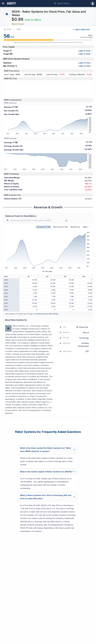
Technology (84, 338)
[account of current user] (3, 3)
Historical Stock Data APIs (47, 314)
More (87, 227)
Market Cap (75, 227)
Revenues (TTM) (43, 227)
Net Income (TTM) (60, 227)
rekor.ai (86, 332)
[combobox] (71, 3)
